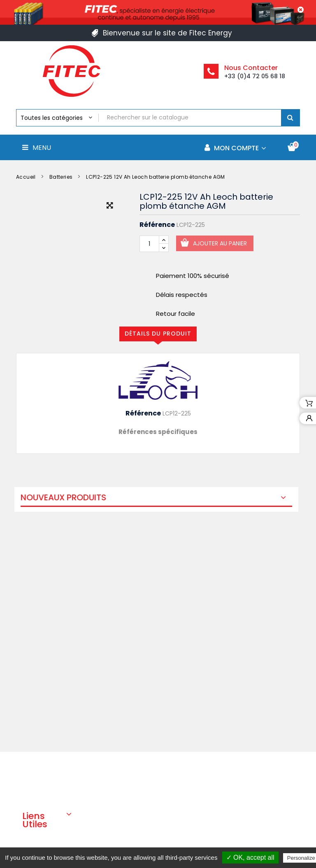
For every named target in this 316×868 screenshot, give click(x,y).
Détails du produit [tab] (158, 334)
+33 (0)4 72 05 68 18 (255, 76)
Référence (157, 225)
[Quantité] (149, 244)
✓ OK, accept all (250, 857)
